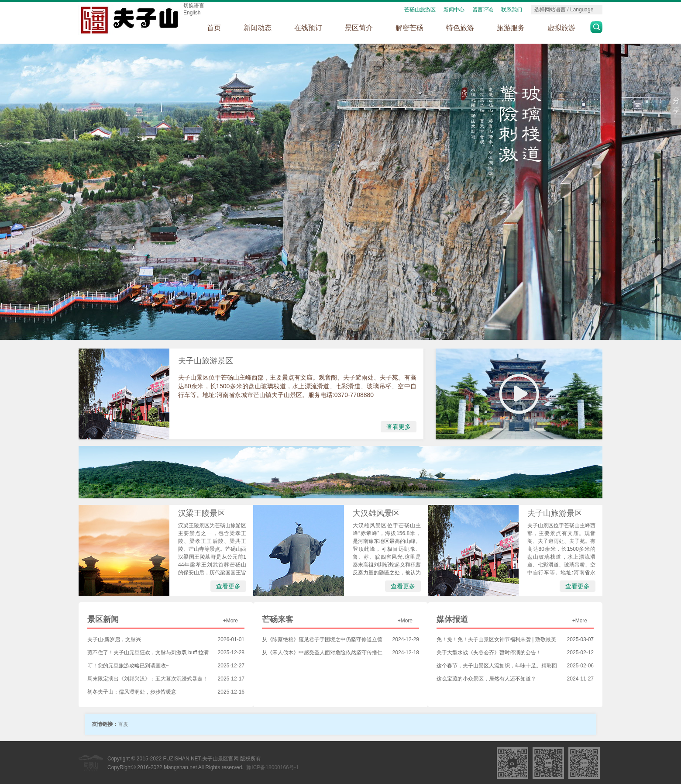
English (192, 13)
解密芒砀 (409, 28)
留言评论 (483, 10)
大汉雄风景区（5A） (376, 515)
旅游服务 (511, 28)
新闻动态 (258, 28)
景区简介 (359, 28)
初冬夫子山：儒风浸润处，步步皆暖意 (132, 692)
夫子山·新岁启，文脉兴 (114, 639)
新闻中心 (454, 10)
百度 (123, 724)
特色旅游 (460, 28)
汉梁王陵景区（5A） (202, 515)
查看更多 (399, 427)
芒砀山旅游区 (420, 10)
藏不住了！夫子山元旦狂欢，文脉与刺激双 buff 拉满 (148, 653)
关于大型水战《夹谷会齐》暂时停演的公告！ (489, 653)
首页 (214, 28)
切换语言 (194, 6)
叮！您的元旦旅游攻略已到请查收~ (128, 666)
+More (230, 621)
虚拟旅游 (561, 28)
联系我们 (512, 10)
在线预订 (308, 28)
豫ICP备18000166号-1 (272, 767)
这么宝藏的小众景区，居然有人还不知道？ (486, 679)
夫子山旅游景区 (206, 361)
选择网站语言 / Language (564, 10)
